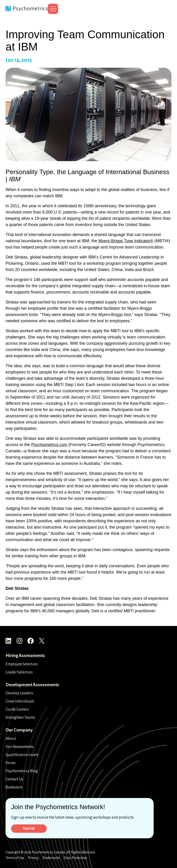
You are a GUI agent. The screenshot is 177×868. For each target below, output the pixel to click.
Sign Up (30, 828)
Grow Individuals (20, 701)
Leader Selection (19, 671)
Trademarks (51, 858)
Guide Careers (17, 709)
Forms (11, 762)
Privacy (33, 858)
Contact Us (14, 778)
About (11, 738)
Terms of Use (15, 858)
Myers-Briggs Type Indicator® (126, 241)
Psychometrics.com (49, 445)
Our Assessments (20, 746)
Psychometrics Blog (22, 770)
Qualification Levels (22, 754)
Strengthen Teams (20, 717)
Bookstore (14, 786)
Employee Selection (22, 663)
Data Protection (75, 858)
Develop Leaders (19, 692)
